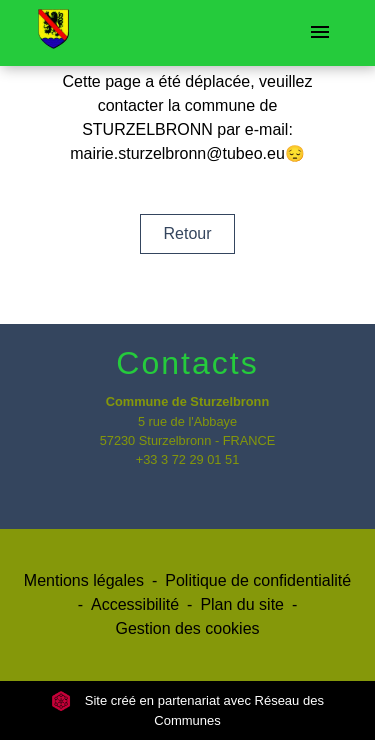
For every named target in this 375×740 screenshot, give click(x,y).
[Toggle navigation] (320, 33)
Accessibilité (135, 604)
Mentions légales (84, 580)
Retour (187, 233)
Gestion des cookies (187, 628)
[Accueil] (53, 33)
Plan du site (242, 604)
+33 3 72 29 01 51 (188, 459)
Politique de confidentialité (258, 580)
